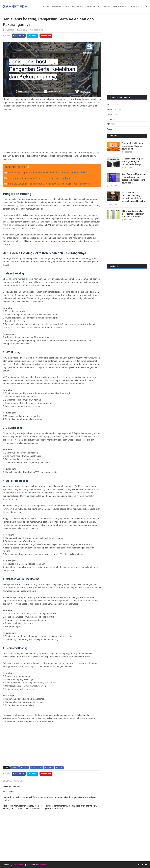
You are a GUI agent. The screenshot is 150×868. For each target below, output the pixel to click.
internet (24, 768)
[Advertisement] (52, 131)
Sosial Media (120, 6)
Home (46, 6)
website (59, 768)
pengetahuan (36, 768)
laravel (110, 114)
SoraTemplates (19, 865)
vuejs (109, 129)
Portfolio (137, 6)
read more (80, 173)
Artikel (106, 6)
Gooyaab (42, 865)
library (110, 119)
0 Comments (38, 30)
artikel (15, 768)
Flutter (110, 105)
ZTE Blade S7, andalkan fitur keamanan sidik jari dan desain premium (133, 214)
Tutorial (77, 6)
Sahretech (15, 7)
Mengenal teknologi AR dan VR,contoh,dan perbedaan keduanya (133, 162)
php (108, 124)
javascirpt (112, 110)
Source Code (93, 6)
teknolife (49, 768)
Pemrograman (59, 6)
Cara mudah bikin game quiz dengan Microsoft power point (133, 146)
